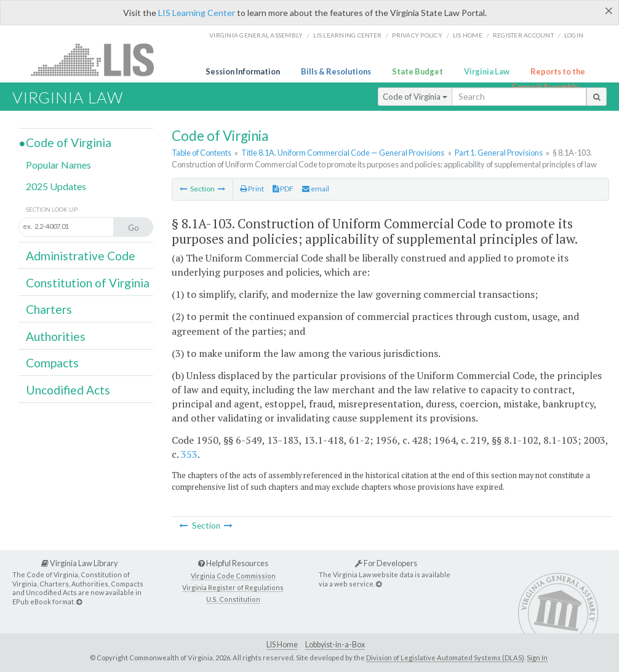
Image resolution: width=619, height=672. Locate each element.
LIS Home (282, 645)
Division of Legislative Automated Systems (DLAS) (445, 658)
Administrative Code (81, 256)
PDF (283, 189)
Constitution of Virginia (88, 283)
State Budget (417, 71)
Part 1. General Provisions (499, 153)
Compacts (52, 363)
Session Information (243, 71)
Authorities (56, 336)
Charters (49, 309)
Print (252, 189)
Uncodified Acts (68, 390)
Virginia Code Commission (233, 576)
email (316, 189)
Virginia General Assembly (256, 35)
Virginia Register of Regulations (233, 587)
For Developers (386, 563)
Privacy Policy (417, 35)
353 (189, 454)
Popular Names (58, 165)
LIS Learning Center (197, 13)
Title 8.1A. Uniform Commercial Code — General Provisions (343, 153)
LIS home (468, 35)
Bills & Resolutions (336, 71)
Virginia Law (487, 71)
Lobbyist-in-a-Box (335, 645)
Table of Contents (202, 153)
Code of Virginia (415, 97)
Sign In (537, 658)
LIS (99, 59)
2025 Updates (56, 186)
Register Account (523, 35)
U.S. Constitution (233, 599)
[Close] (609, 10)
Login (574, 35)
